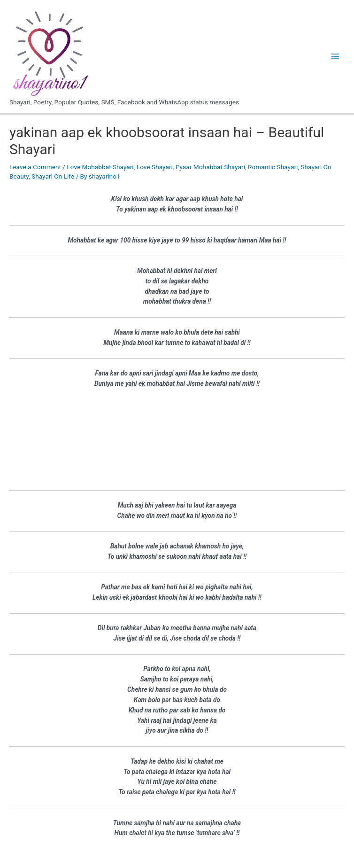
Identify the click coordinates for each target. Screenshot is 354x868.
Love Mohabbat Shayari (100, 167)
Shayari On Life (53, 176)
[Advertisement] (177, 439)
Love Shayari (155, 167)
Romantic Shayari (273, 167)
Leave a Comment (35, 167)
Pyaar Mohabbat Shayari (210, 167)
